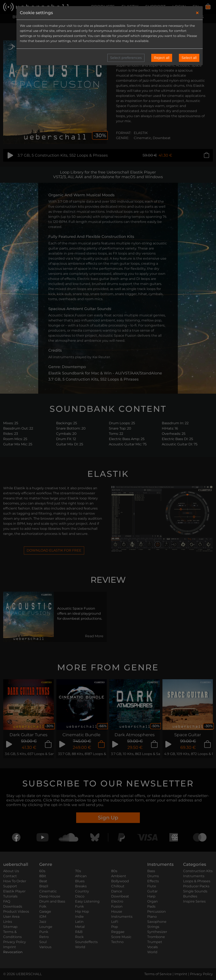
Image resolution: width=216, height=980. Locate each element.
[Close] (197, 13)
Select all (189, 58)
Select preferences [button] (126, 58)
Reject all (162, 58)
